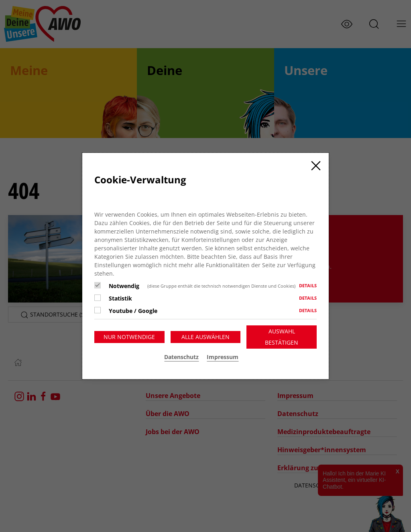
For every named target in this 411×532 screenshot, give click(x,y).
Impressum (223, 357)
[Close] (316, 166)
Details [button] (308, 285)
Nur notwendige (129, 337)
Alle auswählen (205, 337)
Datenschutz (181, 357)
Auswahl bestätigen (282, 337)
